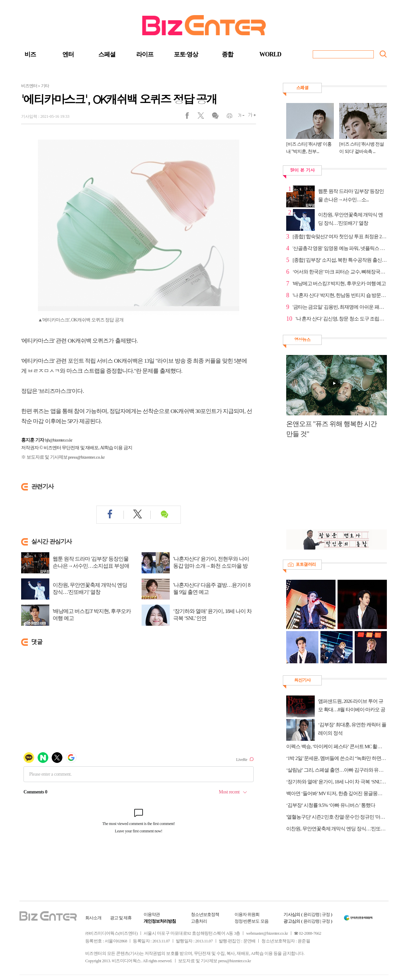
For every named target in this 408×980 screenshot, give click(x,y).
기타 (45, 86)
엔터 (68, 54)
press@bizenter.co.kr (86, 457)
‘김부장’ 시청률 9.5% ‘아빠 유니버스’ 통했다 (331, 805)
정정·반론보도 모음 (251, 921)
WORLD (270, 54)
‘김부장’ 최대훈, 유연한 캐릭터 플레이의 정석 (352, 729)
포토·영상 (186, 54)
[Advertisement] (333, 487)
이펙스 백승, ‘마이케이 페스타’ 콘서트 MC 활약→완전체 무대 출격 (337, 746)
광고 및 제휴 (121, 918)
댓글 (215, 117)
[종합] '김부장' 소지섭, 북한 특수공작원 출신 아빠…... (340, 260)
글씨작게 (238, 117)
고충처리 (199, 921)
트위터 (203, 117)
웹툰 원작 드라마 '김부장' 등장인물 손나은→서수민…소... (351, 195)
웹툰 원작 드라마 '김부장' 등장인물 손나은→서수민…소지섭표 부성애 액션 (91, 566)
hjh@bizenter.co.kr (59, 440)
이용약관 (152, 914)
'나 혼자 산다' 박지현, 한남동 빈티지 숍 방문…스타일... (340, 295)
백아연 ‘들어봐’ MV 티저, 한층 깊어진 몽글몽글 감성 (337, 793)
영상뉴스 (302, 339)
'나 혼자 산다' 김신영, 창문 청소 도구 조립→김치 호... (341, 319)
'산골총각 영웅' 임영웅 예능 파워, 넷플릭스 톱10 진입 (340, 248)
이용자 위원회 (247, 914)
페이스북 (191, 117)
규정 (326, 914)
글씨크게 (250, 117)
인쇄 (227, 117)
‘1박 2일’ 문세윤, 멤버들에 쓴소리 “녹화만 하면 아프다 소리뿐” (337, 758)
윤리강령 (311, 914)
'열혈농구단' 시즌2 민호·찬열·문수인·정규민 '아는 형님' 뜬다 (337, 817)
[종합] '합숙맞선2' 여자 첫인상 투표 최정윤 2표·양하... (340, 237)
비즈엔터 (29, 86)
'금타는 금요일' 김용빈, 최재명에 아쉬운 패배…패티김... (340, 307)
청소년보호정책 (205, 914)
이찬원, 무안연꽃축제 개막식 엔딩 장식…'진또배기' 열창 (90, 588)
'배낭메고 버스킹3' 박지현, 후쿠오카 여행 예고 (92, 615)
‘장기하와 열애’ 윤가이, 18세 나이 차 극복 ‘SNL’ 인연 (212, 615)
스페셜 (107, 54)
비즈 (30, 54)
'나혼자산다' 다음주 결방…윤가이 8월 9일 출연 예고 (212, 588)
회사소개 (93, 918)
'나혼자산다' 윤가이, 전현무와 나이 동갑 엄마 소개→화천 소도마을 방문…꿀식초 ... (211, 566)
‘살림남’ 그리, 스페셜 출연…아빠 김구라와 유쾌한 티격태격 (337, 770)
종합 (227, 54)
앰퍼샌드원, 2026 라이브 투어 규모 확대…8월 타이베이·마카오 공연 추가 (352, 706)
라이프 (145, 54)
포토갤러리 (306, 564)
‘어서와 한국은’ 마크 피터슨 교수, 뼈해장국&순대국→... (340, 272)
